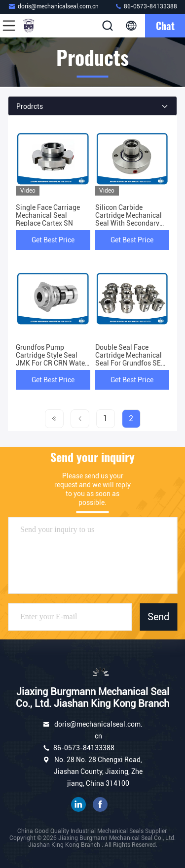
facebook (100, 804)
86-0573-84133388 (146, 6)
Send (158, 617)
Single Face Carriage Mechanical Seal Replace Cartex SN (48, 215)
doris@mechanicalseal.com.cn (53, 6)
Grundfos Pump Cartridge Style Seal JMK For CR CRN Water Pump (52, 359)
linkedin (78, 804)
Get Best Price (53, 240)
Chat (165, 26)
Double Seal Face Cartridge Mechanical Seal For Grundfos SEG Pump (130, 359)
